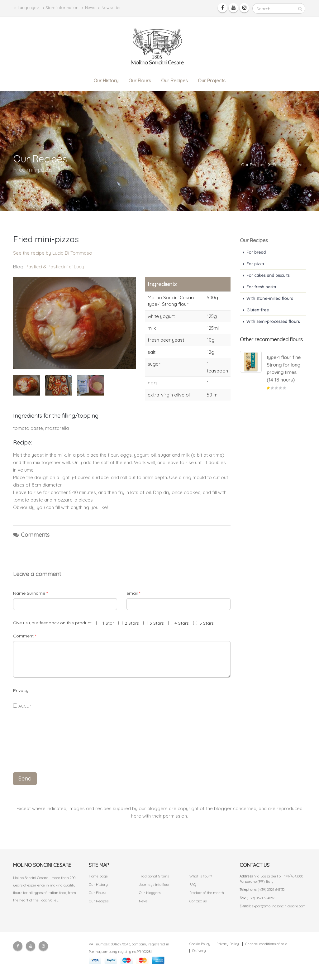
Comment (25, 636)
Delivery (199, 951)
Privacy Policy (228, 944)
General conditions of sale (266, 944)
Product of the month (207, 893)
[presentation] (122, 753)
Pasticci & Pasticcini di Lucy (55, 267)
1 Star (105, 623)
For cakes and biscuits (268, 275)
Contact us (198, 901)
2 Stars (129, 623)
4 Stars (179, 623)
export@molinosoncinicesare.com (279, 906)
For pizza (255, 264)
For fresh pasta (261, 287)
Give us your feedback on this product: (54, 623)
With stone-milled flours (270, 298)
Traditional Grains (154, 876)
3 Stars (154, 623)
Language (27, 8)
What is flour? (201, 876)
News (88, 8)
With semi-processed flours (273, 321)
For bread (256, 252)
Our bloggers (150, 893)
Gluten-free (258, 310)
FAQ (193, 885)
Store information (61, 8)
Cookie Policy (200, 944)
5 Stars (203, 623)
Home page (98, 876)
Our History (106, 81)
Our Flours (140, 81)
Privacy (21, 690)
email (133, 593)
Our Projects (212, 81)
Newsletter (110, 8)
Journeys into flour (154, 885)
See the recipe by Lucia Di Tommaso (53, 253)
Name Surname (30, 593)
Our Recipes (174, 81)
